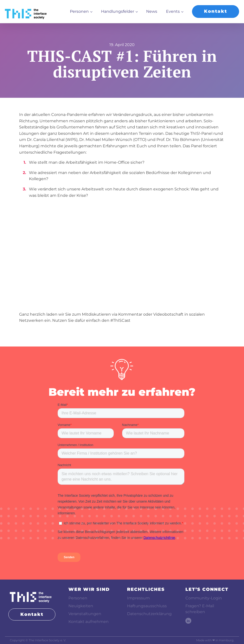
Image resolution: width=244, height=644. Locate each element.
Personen (79, 11)
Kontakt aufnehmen (89, 622)
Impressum (138, 598)
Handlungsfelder (118, 11)
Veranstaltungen (85, 614)
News (152, 11)
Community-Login (204, 598)
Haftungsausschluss (147, 606)
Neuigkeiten (81, 606)
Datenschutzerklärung (149, 614)
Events (173, 11)
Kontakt (216, 11)
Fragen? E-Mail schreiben (200, 609)
